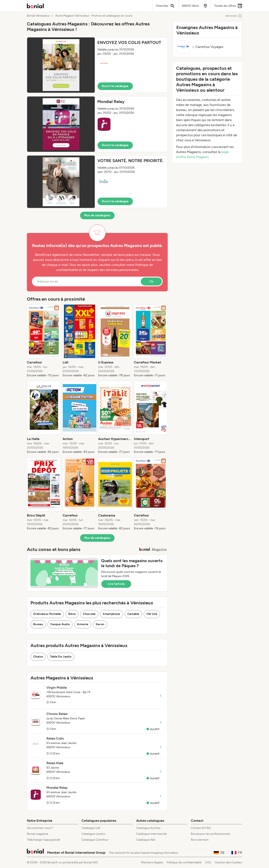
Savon (100, 624)
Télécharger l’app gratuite (44, 840)
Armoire (83, 624)
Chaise (38, 657)
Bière (72, 614)
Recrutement (200, 840)
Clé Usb (152, 614)
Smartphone (111, 614)
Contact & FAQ (201, 828)
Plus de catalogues (97, 215)
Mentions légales (152, 862)
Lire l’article (116, 584)
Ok (151, 281)
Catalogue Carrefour (95, 840)
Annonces (234, 16)
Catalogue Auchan (148, 828)
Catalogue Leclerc (94, 834)
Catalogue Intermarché (151, 834)
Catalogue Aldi (146, 840)
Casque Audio (60, 624)
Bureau (38, 624)
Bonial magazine (38, 834)
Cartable (133, 614)
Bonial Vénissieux (38, 16)
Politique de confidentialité (184, 862)
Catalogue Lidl (91, 828)
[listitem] (44, 341)
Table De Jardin (61, 657)
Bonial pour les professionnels (210, 834)
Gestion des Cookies (228, 862)
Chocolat (89, 614)
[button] (97, 65)
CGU (208, 862)
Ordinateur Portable (47, 614)
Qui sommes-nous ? (40, 828)
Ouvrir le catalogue (115, 86)
